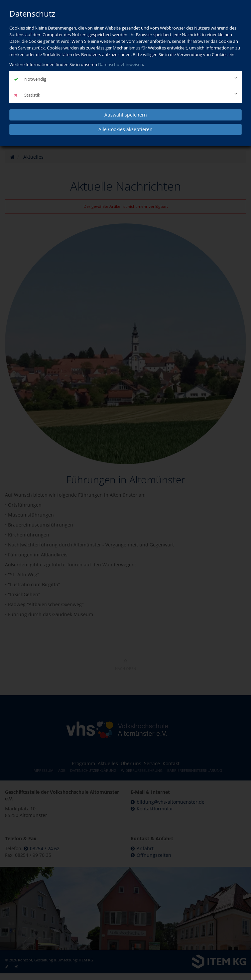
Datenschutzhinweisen (121, 64)
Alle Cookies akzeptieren (126, 129)
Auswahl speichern (126, 115)
